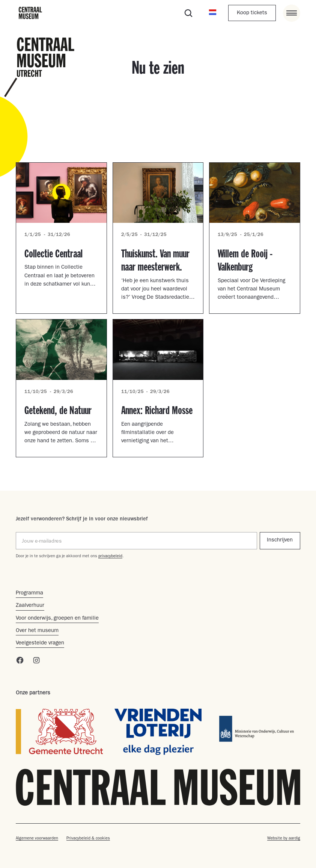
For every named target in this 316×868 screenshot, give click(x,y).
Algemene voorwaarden (37, 839)
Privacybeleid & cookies (88, 839)
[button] (212, 13)
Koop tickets (252, 13)
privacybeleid (110, 556)
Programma (29, 594)
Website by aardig (284, 839)
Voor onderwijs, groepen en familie (57, 619)
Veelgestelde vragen (40, 643)
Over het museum (37, 631)
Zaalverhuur (30, 606)
